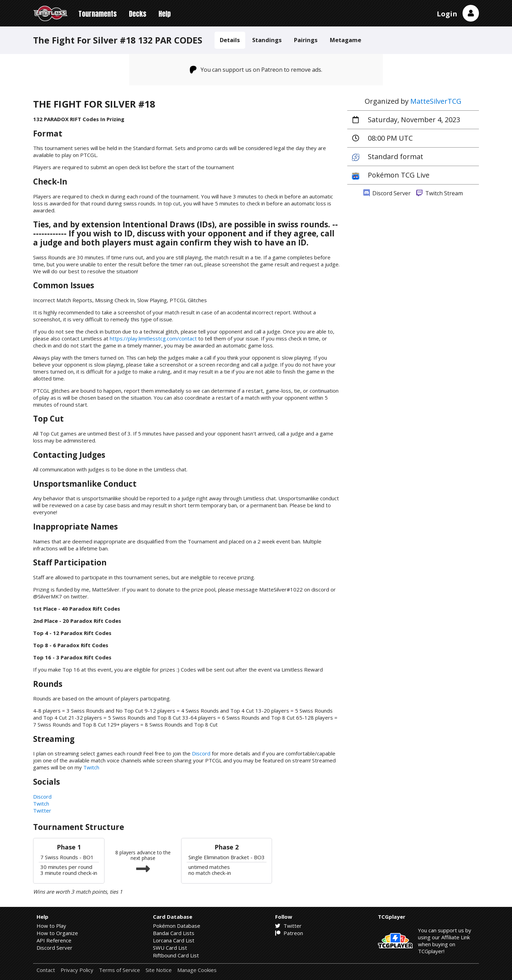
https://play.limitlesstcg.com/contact (153, 338)
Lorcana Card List (174, 940)
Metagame (346, 40)
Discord (201, 753)
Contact (46, 970)
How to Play (51, 926)
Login (447, 14)
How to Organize (57, 933)
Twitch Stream (440, 193)
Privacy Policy (77, 970)
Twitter (42, 810)
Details (230, 40)
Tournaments (98, 14)
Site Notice (159, 970)
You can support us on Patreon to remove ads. (256, 70)
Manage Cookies (197, 970)
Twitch (91, 767)
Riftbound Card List (176, 955)
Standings (267, 40)
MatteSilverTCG (436, 101)
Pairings (306, 40)
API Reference (54, 940)
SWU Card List (170, 948)
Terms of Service (119, 970)
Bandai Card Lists (174, 933)
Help (165, 14)
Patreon (289, 933)
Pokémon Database (177, 926)
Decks (138, 14)
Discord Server (387, 193)
